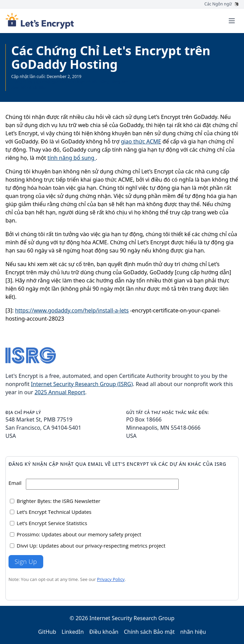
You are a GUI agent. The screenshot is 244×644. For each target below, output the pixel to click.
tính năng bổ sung (72, 158)
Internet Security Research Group (132, 618)
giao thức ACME (141, 141)
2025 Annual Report (60, 392)
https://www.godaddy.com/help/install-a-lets (72, 310)
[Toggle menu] (232, 21)
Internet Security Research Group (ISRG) (82, 384)
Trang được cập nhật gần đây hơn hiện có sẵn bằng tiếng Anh (70, 82)
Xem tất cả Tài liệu (28, 87)
